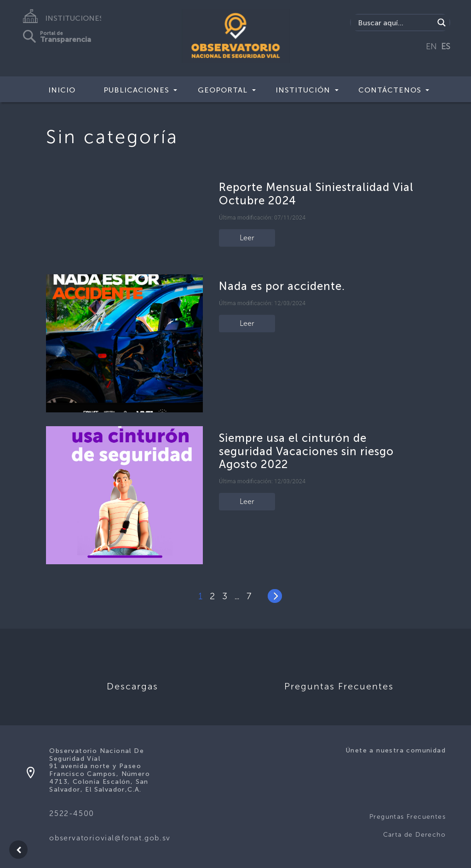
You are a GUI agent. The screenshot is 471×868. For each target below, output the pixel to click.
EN (431, 46)
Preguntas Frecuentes (408, 817)
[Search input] (395, 23)
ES (446, 46)
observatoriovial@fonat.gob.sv (110, 838)
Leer (247, 238)
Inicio (62, 90)
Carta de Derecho (414, 835)
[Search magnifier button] (442, 23)
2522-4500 (72, 813)
